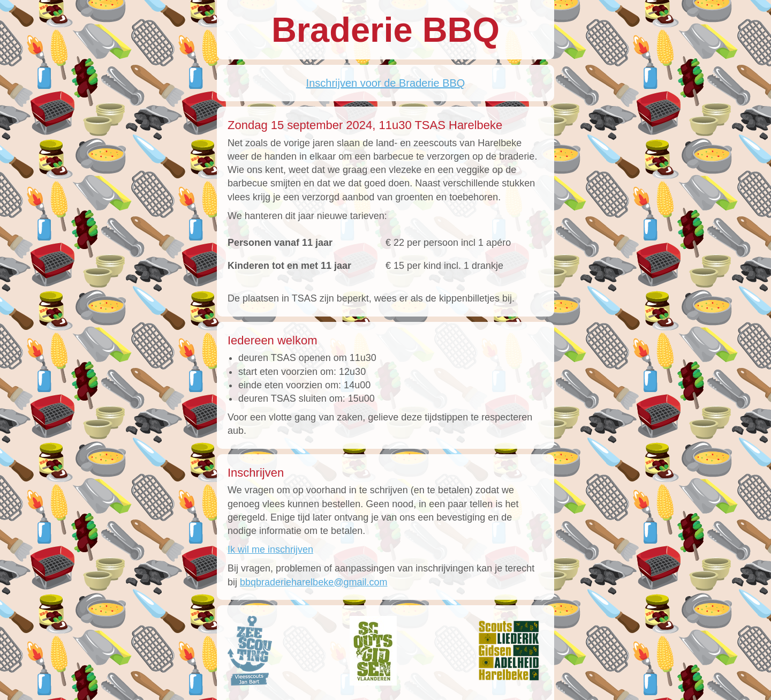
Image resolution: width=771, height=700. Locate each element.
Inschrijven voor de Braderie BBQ (386, 83)
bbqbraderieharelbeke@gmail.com (313, 582)
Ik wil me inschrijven (270, 550)
